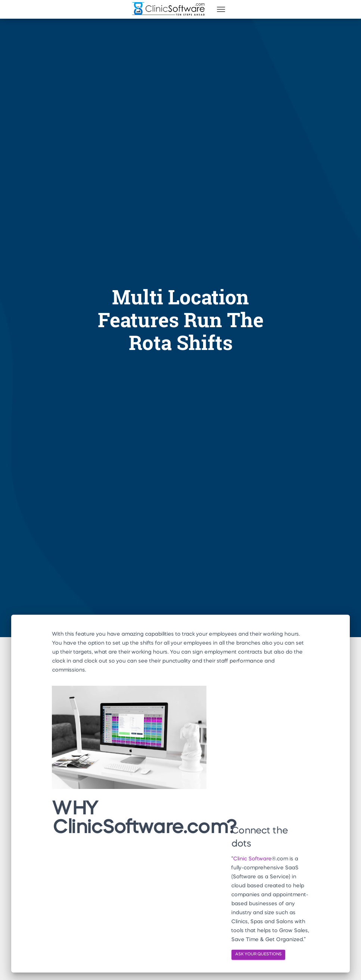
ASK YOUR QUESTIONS (258, 954)
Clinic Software (252, 859)
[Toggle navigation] (221, 9)
